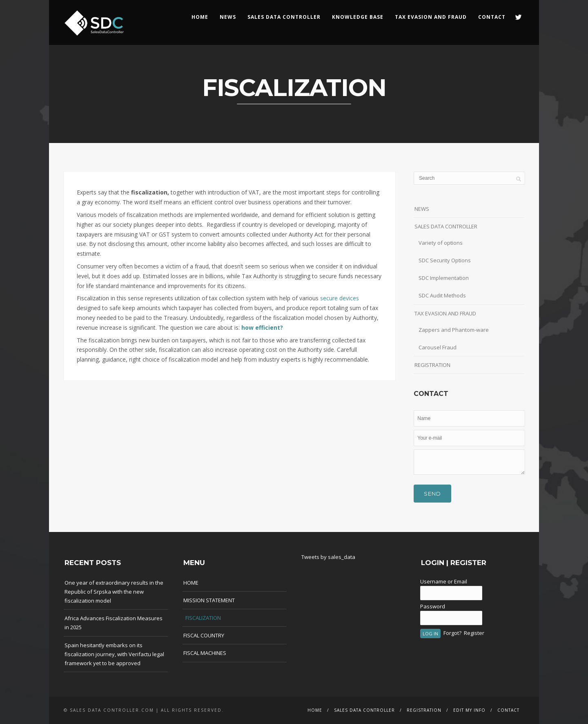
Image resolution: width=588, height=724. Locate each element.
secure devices (340, 298)
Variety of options (441, 243)
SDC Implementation (444, 278)
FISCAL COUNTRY (204, 635)
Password (433, 606)
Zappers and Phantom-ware (454, 330)
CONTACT (492, 17)
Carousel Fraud (438, 347)
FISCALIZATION (203, 618)
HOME (200, 17)
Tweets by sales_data (328, 557)
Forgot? (452, 633)
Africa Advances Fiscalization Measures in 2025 (114, 623)
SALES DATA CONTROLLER (284, 17)
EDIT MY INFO (469, 710)
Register (474, 633)
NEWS (228, 17)
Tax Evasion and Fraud (431, 17)
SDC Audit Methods (442, 295)
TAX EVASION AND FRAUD (445, 313)
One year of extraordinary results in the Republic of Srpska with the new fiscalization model (114, 592)
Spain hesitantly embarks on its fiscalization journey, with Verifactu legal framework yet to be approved (114, 654)
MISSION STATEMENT (209, 600)
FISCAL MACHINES (205, 653)
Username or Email (444, 581)
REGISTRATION (432, 365)
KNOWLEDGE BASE (358, 17)
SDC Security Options (445, 260)
